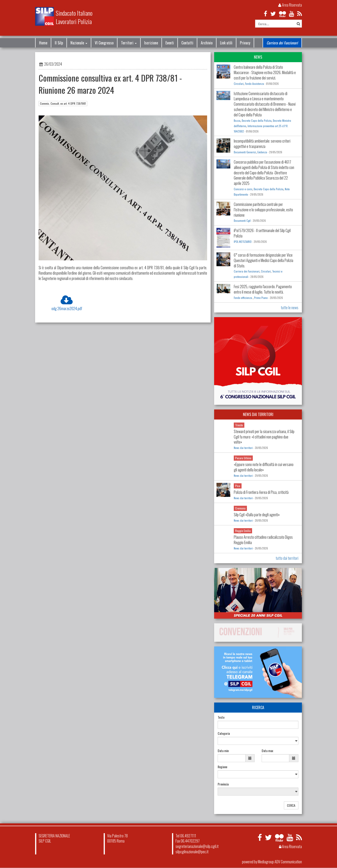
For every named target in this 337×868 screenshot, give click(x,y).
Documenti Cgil (242, 221)
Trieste (239, 425)
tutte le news (290, 308)
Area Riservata (290, 5)
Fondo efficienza (243, 298)
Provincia (223, 784)
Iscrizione (151, 43)
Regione (222, 767)
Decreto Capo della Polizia (257, 121)
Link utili (226, 43)
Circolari (239, 84)
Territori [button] (129, 43)
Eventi (170, 43)
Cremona (240, 508)
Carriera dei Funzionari (282, 43)
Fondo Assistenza (255, 84)
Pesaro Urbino (243, 458)
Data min (223, 751)
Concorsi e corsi (243, 189)
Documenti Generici (245, 152)
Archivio (207, 43)
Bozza (237, 121)
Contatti (187, 43)
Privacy (245, 43)
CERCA (291, 805)
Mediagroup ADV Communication (280, 862)
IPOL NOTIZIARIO (243, 242)
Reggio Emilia (243, 531)
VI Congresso (104, 43)
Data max (267, 751)
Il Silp (59, 43)
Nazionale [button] (79, 43)
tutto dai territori (287, 558)
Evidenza (262, 152)
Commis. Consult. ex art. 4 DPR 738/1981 (63, 103)
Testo (221, 717)
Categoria (224, 733)
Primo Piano (261, 298)
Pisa (238, 486)
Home (43, 43)
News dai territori (243, 448)
